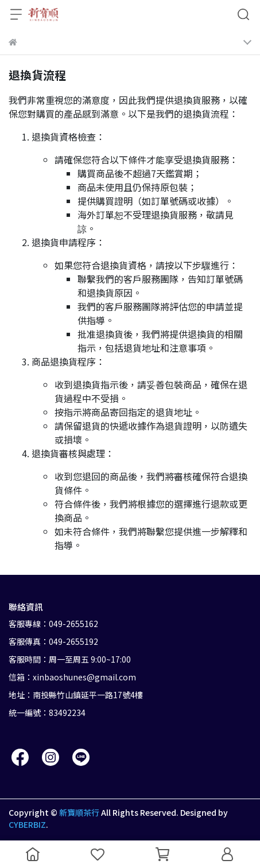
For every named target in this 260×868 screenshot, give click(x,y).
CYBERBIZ (27, 824)
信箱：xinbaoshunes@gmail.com (72, 677)
